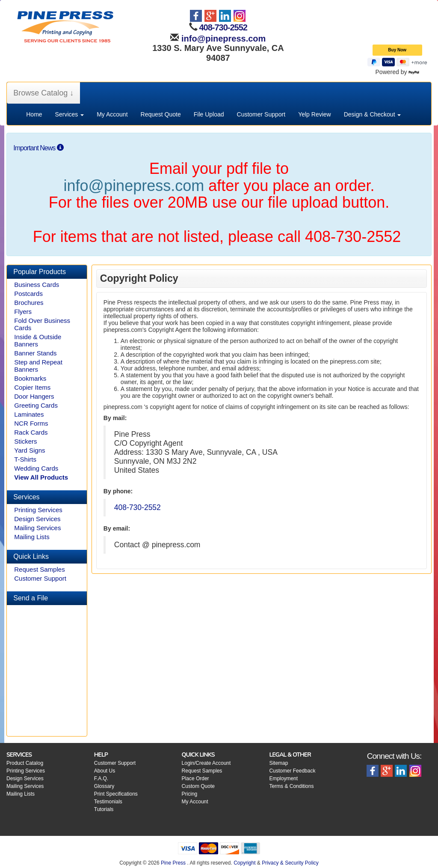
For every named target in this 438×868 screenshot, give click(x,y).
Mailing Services (37, 528)
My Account (112, 114)
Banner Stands (35, 353)
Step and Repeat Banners (38, 366)
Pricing (190, 794)
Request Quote (161, 114)
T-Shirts (25, 459)
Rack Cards (31, 432)
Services (70, 114)
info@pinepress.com (222, 39)
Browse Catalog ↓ (43, 93)
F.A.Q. (101, 779)
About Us (105, 771)
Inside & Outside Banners (38, 340)
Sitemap (278, 763)
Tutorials (104, 809)
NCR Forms (31, 423)
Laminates (29, 414)
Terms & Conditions (291, 786)
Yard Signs (30, 450)
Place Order (195, 779)
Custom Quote (198, 786)
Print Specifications (116, 794)
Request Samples (39, 569)
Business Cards (37, 285)
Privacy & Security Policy (290, 863)
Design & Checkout (373, 114)
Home (34, 114)
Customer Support (261, 114)
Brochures (29, 303)
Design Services (37, 519)
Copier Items (32, 387)
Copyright (244, 863)
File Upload (209, 114)
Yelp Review (315, 114)
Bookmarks (30, 378)
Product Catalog (25, 763)
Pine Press (173, 863)
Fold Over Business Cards (42, 324)
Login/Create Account (206, 763)
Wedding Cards (36, 468)
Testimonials (108, 802)
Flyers (23, 312)
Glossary (104, 786)
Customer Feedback (292, 771)
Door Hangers (34, 396)
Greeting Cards (36, 405)
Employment (283, 779)
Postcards (28, 294)
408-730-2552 (223, 27)
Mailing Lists (32, 537)
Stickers (25, 441)
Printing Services (38, 510)
